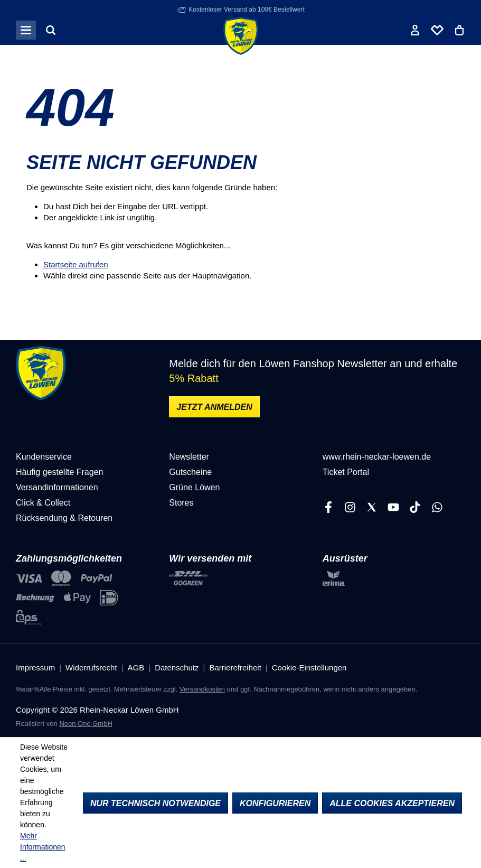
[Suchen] (51, 30)
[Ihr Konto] (415, 30)
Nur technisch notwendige (155, 803)
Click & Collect (43, 503)
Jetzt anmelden (214, 407)
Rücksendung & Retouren (64, 518)
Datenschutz (177, 668)
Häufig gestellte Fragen (59, 472)
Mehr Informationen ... (43, 847)
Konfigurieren (275, 803)
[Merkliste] (437, 30)
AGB (136, 668)
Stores (181, 503)
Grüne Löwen (194, 487)
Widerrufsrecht (91, 668)
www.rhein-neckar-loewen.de (377, 457)
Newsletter (189, 457)
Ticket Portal (346, 472)
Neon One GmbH (86, 724)
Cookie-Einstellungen (309, 668)
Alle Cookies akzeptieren (392, 803)
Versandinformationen (57, 487)
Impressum (35, 668)
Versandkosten (202, 689)
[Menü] (26, 30)
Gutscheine (190, 472)
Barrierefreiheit (235, 668)
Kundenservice (44, 457)
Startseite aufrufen (76, 264)
